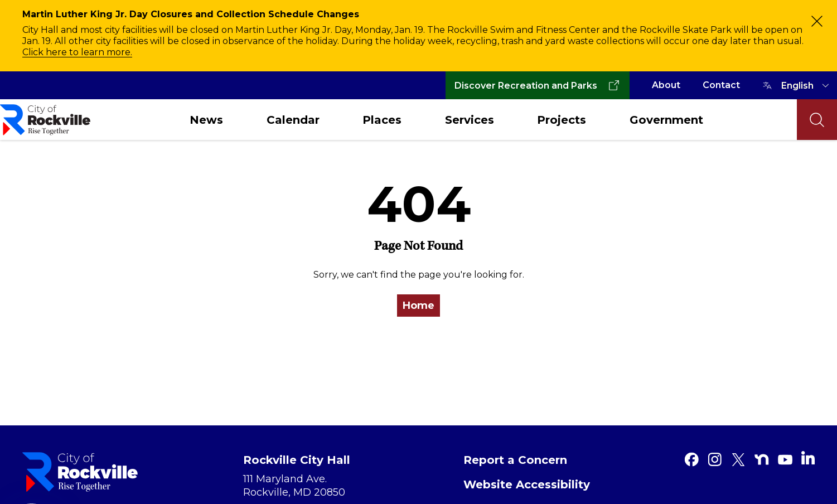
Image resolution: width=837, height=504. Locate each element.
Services (470, 120)
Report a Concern (515, 460)
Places (382, 120)
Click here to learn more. (77, 52)
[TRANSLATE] (807, 85)
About (666, 85)
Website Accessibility (527, 484)
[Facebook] (691, 459)
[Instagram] (715, 459)
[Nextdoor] (762, 459)
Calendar (293, 120)
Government (666, 120)
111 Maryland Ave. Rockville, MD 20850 (294, 486)
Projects (562, 120)
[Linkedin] (808, 458)
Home (418, 306)
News (206, 120)
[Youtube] (785, 459)
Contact (721, 85)
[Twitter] (738, 459)
